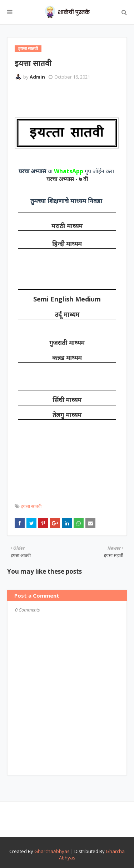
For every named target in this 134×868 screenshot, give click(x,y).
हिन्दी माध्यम (67, 244)
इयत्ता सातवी (31, 506)
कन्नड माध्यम (67, 358)
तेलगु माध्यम (67, 415)
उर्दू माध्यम (67, 315)
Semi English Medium (67, 299)
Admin (37, 77)
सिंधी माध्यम (67, 400)
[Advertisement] (74, 98)
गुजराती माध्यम (67, 343)
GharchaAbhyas (52, 851)
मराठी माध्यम (67, 226)
